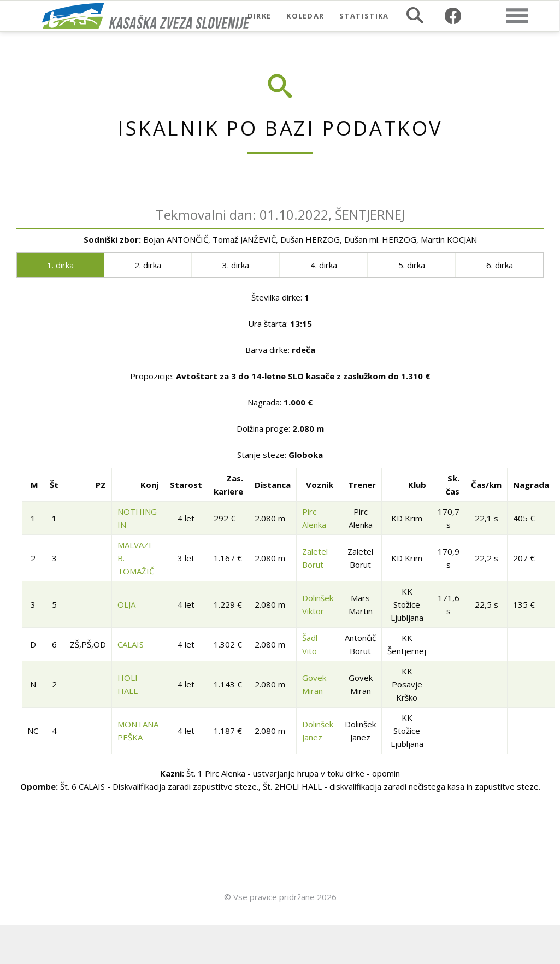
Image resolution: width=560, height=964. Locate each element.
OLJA (126, 604)
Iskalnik (415, 15)
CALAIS (131, 644)
